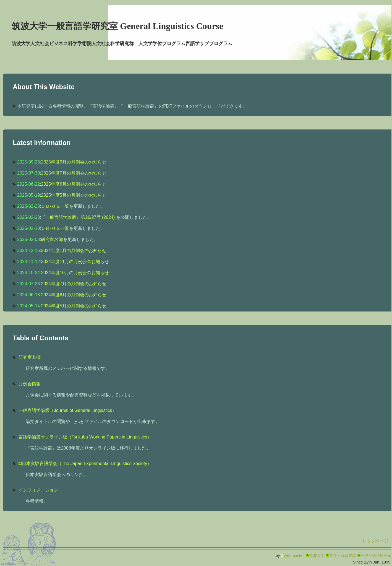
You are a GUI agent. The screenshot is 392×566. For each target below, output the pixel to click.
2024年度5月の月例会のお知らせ (74, 306)
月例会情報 (30, 384)
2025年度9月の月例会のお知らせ (74, 162)
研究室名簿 (52, 239)
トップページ (375, 541)
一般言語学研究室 (376, 555)
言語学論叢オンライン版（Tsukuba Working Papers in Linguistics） (85, 437)
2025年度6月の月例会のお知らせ (74, 184)
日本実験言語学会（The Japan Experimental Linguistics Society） (87, 464)
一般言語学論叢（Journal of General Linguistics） (68, 410)
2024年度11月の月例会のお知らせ (75, 262)
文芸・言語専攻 (343, 555)
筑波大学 (317, 555)
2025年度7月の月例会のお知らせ (74, 173)
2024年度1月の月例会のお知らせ (74, 250)
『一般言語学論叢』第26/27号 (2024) (78, 217)
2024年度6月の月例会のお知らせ (74, 295)
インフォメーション (38, 490)
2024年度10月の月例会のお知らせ (75, 273)
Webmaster (293, 555)
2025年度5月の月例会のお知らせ (74, 195)
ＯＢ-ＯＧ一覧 (55, 206)
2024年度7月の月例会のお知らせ (74, 284)
